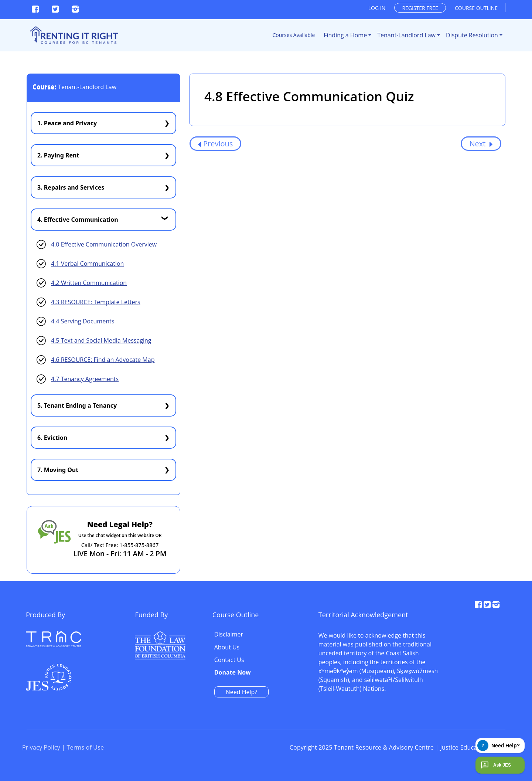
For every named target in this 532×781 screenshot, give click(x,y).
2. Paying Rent (58, 155)
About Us (386, 642)
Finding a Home (345, 35)
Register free (420, 8)
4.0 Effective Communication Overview (104, 244)
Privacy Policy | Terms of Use (63, 749)
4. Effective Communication (78, 220)
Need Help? (400, 686)
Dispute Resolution (472, 35)
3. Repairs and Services (71, 187)
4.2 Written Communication (89, 283)
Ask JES (495, 765)
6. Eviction (52, 438)
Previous (215, 144)
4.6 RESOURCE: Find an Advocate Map (103, 360)
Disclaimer (387, 629)
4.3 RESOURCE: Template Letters (96, 302)
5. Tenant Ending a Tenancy (77, 405)
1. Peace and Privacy (67, 123)
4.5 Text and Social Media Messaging (101, 340)
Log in (377, 8)
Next (481, 144)
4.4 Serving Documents (83, 321)
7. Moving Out (58, 470)
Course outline (476, 8)
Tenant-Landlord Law (406, 35)
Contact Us (388, 654)
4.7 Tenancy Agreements (85, 379)
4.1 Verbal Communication (87, 264)
